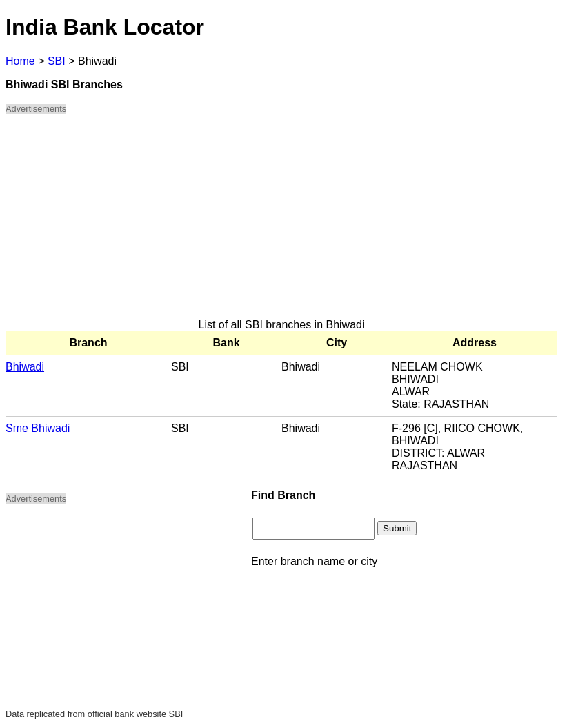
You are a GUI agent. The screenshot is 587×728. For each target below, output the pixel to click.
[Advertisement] (281, 222)
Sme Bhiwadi (38, 428)
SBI (57, 61)
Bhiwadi (25, 367)
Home (20, 61)
